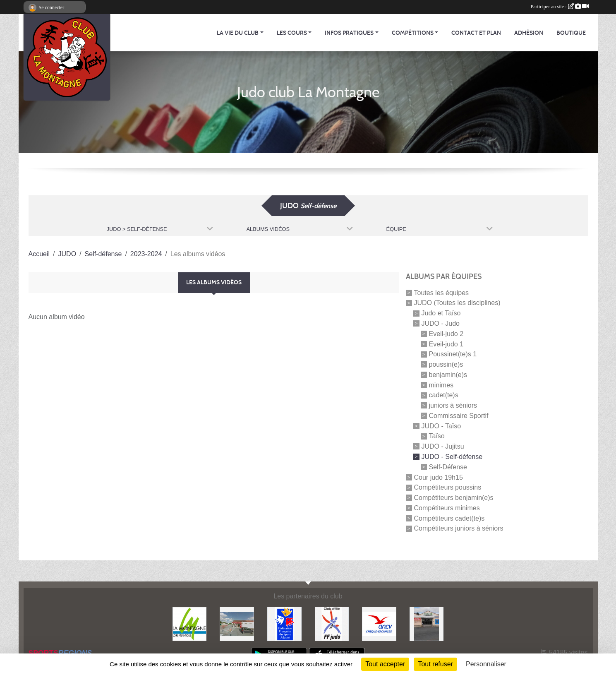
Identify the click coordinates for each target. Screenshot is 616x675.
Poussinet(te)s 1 (453, 354)
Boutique (571, 33)
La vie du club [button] (238, 33)
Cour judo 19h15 (439, 477)
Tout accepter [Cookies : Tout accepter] (385, 664)
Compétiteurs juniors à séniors (459, 528)
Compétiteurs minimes (447, 508)
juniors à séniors (453, 405)
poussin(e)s (446, 364)
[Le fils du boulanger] (237, 623)
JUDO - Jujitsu (443, 446)
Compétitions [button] (413, 33)
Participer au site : (560, 7)
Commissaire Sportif (459, 416)
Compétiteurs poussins (448, 487)
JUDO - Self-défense (452, 457)
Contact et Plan (476, 33)
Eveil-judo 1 (446, 344)
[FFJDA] (332, 623)
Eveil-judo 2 (446, 334)
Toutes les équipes (442, 292)
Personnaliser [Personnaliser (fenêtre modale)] (486, 664)
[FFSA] (284, 623)
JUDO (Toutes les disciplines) (457, 303)
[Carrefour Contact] (427, 623)
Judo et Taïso (441, 313)
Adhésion (529, 33)
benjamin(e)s (448, 375)
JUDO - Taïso (441, 426)
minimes (441, 385)
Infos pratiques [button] (349, 33)
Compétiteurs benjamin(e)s (454, 498)
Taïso (437, 436)
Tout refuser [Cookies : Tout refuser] (435, 664)
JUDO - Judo (441, 323)
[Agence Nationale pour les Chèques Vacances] (379, 623)
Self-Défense (448, 467)
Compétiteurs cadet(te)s (449, 518)
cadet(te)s (444, 395)
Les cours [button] (292, 33)
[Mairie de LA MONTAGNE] (190, 623)
